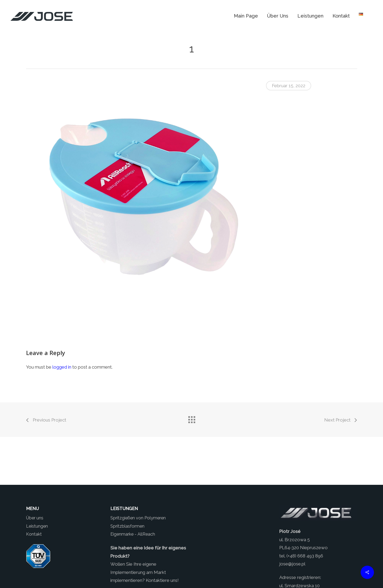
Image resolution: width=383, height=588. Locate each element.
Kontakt (34, 534)
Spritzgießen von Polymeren (138, 518)
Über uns (35, 518)
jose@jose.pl (292, 564)
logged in (62, 367)
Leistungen (37, 526)
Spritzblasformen (127, 526)
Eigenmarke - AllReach (133, 534)
